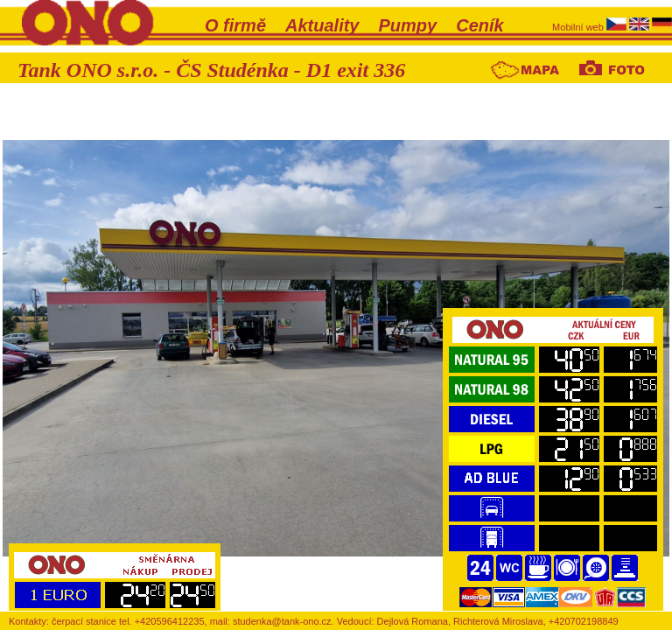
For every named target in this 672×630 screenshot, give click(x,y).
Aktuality (322, 25)
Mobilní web (579, 27)
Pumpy (408, 25)
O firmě (235, 25)
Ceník (479, 25)
